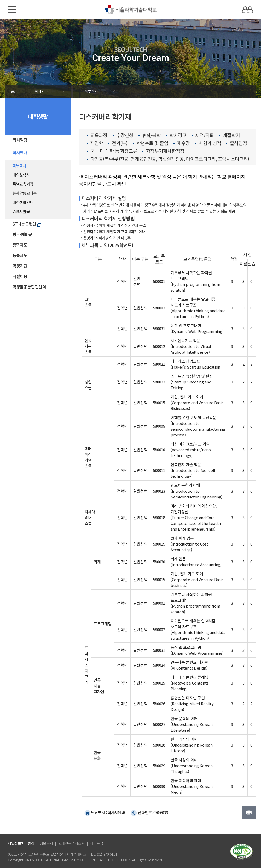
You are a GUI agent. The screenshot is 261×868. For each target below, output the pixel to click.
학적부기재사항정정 (163, 151)
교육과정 (97, 135)
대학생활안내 (23, 202)
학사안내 (41, 91)
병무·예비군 (22, 234)
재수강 (182, 143)
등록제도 (20, 255)
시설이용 (20, 276)
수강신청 (123, 135)
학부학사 (91, 91)
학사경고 (176, 135)
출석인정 (237, 143)
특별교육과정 (23, 184)
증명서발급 (21, 211)
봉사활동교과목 (25, 193)
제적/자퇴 (203, 135)
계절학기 (230, 135)
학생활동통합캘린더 (29, 287)
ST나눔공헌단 (27, 224)
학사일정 (20, 140)
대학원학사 (21, 175)
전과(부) (118, 143)
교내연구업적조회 (72, 843)
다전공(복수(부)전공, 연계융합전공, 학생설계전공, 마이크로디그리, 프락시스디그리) (168, 159)
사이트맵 (97, 843)
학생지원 (20, 266)
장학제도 (20, 245)
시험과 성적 (208, 143)
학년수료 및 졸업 (150, 143)
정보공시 (46, 843)
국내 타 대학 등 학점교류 (112, 151)
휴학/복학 (150, 135)
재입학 (95, 143)
